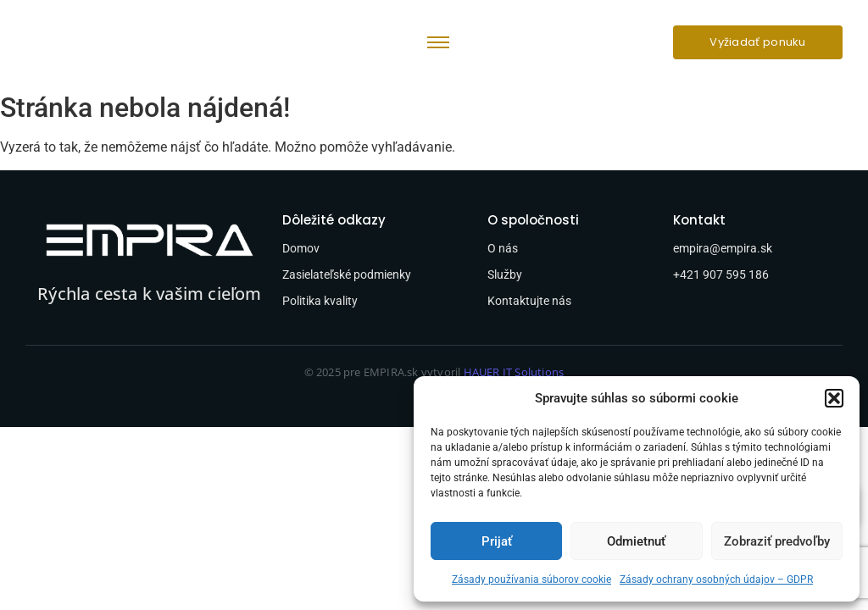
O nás (503, 248)
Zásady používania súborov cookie (531, 579)
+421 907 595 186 (721, 274)
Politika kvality (320, 301)
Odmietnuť (636, 541)
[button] (834, 398)
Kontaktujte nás (529, 301)
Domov (301, 248)
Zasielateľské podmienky (347, 274)
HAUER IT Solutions (514, 372)
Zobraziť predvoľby (777, 541)
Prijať (497, 541)
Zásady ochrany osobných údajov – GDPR (716, 579)
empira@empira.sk (723, 248)
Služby (505, 274)
